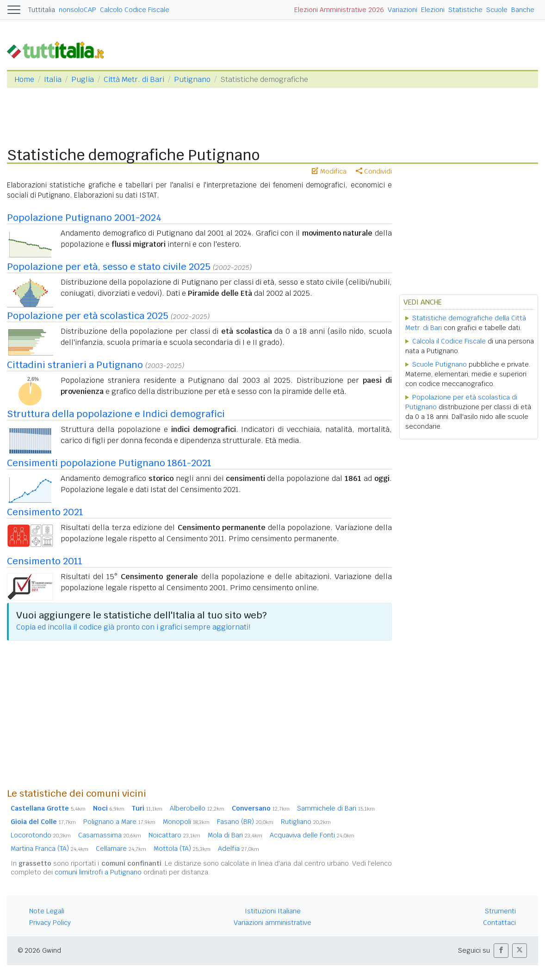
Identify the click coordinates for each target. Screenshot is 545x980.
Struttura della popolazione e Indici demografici (116, 414)
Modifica (329, 171)
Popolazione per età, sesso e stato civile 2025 (109, 267)
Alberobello (197, 808)
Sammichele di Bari (336, 808)
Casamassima (110, 835)
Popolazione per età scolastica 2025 (88, 316)
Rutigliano (306, 822)
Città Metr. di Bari (134, 79)
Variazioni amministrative (272, 923)
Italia (53, 79)
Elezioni (433, 10)
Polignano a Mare (119, 822)
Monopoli (186, 822)
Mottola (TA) (182, 849)
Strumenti (500, 911)
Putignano (192, 79)
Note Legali (47, 911)
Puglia (83, 79)
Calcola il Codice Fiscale (449, 341)
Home (24, 79)
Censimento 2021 (45, 512)
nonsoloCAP (77, 10)
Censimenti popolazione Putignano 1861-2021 (109, 463)
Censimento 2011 (45, 561)
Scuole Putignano (440, 364)
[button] (501, 951)
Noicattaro (174, 835)
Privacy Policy (50, 923)
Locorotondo (41, 835)
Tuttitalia (42, 10)
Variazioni (403, 10)
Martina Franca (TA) (50, 849)
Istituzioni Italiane (273, 911)
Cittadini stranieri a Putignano (75, 365)
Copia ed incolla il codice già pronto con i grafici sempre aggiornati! (133, 627)
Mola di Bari (235, 835)
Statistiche (465, 10)
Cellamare (121, 849)
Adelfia (238, 849)
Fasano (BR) (245, 822)
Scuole (497, 10)
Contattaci (499, 923)
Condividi (374, 171)
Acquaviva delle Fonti (312, 835)
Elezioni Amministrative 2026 (339, 10)
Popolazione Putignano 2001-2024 (84, 218)
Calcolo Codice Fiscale (135, 10)
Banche (523, 10)
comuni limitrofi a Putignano (98, 872)
